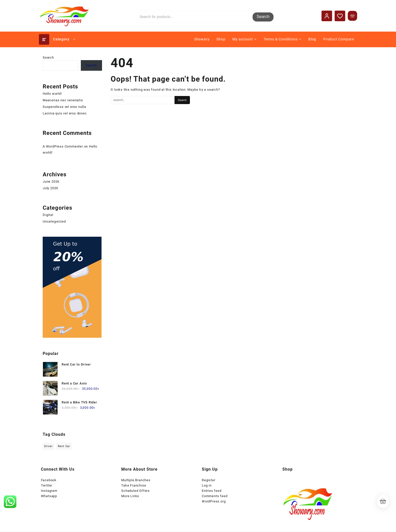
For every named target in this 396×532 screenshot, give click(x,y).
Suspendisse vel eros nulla (64, 107)
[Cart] (353, 16)
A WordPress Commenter (63, 146)
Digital (48, 215)
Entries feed (212, 491)
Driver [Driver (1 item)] (48, 446)
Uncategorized (54, 221)
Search (263, 16)
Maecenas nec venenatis (63, 100)
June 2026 (51, 182)
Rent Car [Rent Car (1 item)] (64, 446)
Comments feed (215, 496)
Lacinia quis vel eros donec (65, 113)
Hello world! (52, 94)
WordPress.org (214, 501)
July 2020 (50, 188)
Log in (207, 485)
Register (208, 480)
